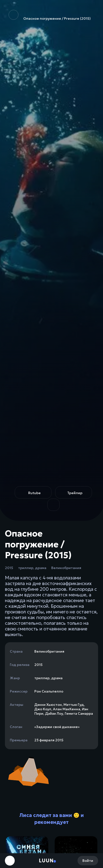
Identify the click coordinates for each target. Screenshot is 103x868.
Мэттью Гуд (74, 705)
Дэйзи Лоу (54, 713)
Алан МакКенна (67, 709)
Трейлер (75, 493)
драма (41, 568)
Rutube (34, 493)
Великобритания (66, 568)
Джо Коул (43, 709)
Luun (46, 861)
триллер (26, 568)
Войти (88, 861)
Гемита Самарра (79, 713)
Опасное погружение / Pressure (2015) (50, 15)
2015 (9, 568)
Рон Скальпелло (49, 691)
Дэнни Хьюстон (48, 705)
